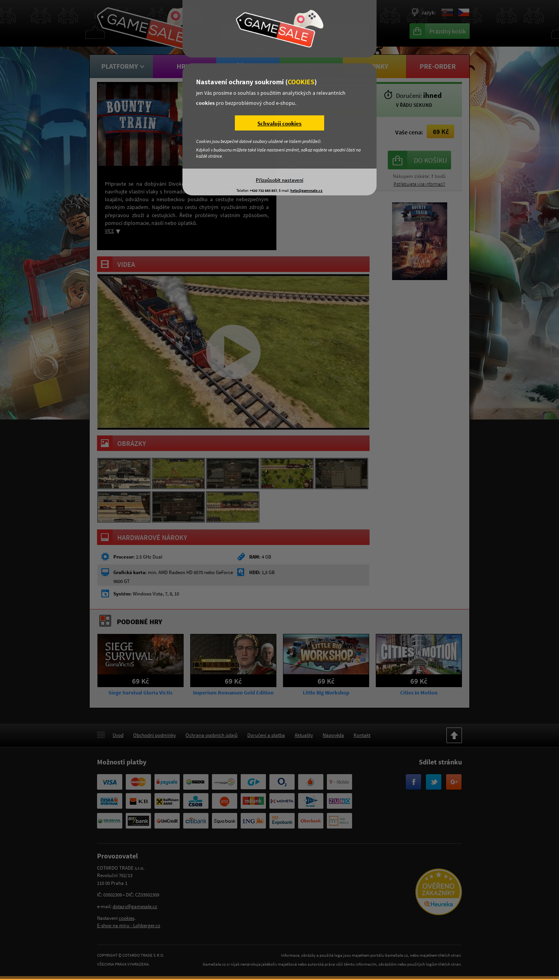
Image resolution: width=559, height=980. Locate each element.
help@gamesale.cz (306, 191)
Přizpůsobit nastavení (279, 180)
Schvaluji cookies (279, 123)
